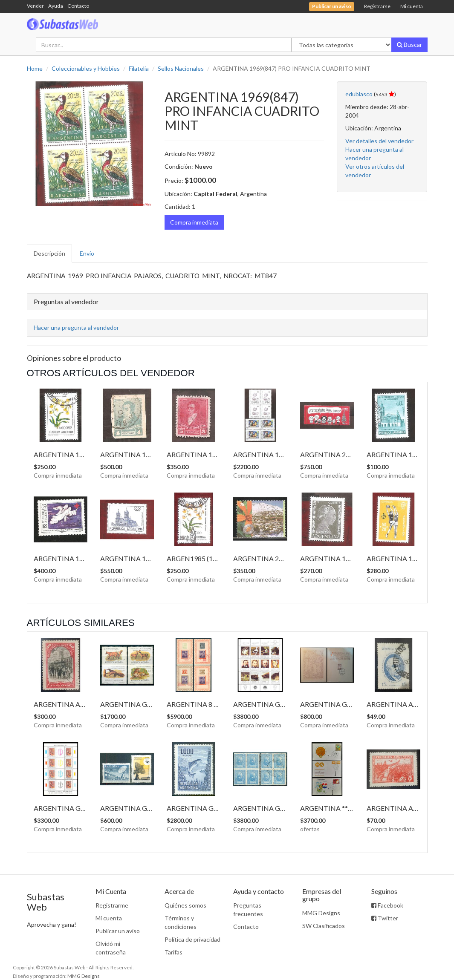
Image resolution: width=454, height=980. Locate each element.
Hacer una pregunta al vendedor (76, 327)
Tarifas (174, 952)
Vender (35, 6)
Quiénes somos (185, 905)
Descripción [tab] (49, 253)
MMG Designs (321, 913)
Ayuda (56, 6)
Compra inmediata (194, 222)
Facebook (387, 905)
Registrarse (377, 6)
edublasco (359, 94)
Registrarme (112, 905)
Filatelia (139, 68)
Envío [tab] (87, 253)
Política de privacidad (192, 939)
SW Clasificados (324, 926)
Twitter (385, 918)
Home (35, 68)
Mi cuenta (412, 6)
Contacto (78, 6)
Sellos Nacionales (181, 68)
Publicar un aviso (118, 931)
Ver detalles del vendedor (379, 141)
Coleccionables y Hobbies (86, 68)
